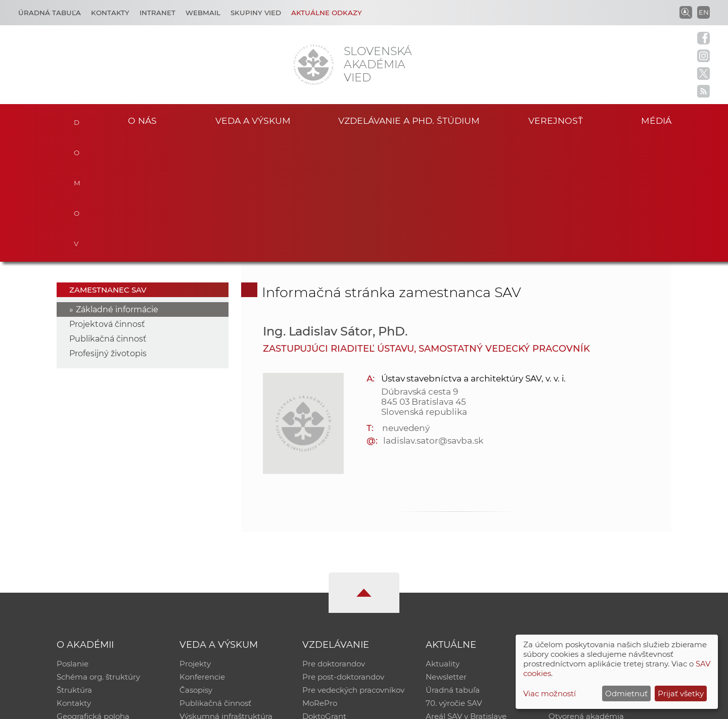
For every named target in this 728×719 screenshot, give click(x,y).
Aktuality (443, 539)
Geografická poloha (93, 592)
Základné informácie (117, 185)
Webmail (203, 13)
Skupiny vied (256, 13)
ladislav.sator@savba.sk (433, 316)
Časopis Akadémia (583, 579)
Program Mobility (335, 605)
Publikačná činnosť (108, 214)
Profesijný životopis (108, 229)
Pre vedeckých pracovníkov (353, 566)
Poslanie (73, 539)
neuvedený (406, 304)
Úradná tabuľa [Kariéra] (50, 13)
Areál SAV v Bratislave (466, 592)
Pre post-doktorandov (343, 553)
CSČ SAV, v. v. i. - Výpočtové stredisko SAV (207, 707)
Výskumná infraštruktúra (226, 592)
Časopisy (196, 566)
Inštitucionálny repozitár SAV (603, 539)
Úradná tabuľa (453, 566)
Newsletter (446, 553)
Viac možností (550, 693)
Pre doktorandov (334, 539)
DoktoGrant (324, 592)
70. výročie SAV (454, 579)
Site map (513, 707)
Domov (77, 119)
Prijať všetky (681, 693)
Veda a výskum (253, 121)
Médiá (656, 121)
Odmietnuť (626, 693)
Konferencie (202, 553)
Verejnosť (556, 121)
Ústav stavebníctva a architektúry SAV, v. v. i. (474, 254)
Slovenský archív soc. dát (595, 553)
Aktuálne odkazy (327, 13)
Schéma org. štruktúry (98, 553)
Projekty (195, 539)
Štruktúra (74, 566)
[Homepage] (313, 65)
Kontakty (110, 13)
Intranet (157, 13)
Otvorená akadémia (586, 592)
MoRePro (320, 579)
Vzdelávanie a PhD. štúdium (409, 121)
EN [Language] (704, 12)
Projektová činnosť (107, 200)
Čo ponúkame (452, 605)
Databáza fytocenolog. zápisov (605, 566)
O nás (142, 121)
